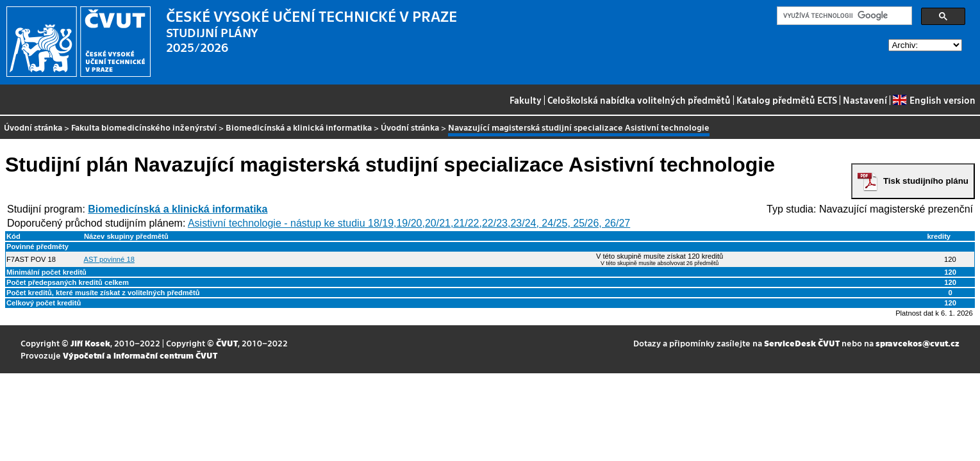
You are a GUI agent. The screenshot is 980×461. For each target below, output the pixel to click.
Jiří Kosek (90, 343)
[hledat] (843, 16)
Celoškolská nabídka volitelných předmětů (639, 100)
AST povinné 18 (109, 259)
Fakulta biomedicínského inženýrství (144, 127)
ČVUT (227, 343)
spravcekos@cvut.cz (918, 343)
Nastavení (865, 100)
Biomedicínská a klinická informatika (299, 127)
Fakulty (526, 100)
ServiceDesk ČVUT (802, 343)
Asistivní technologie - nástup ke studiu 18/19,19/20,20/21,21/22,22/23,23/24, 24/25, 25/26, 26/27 (409, 223)
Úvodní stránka (33, 127)
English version (934, 100)
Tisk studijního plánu (926, 181)
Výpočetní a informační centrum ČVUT (140, 355)
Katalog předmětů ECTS (787, 100)
